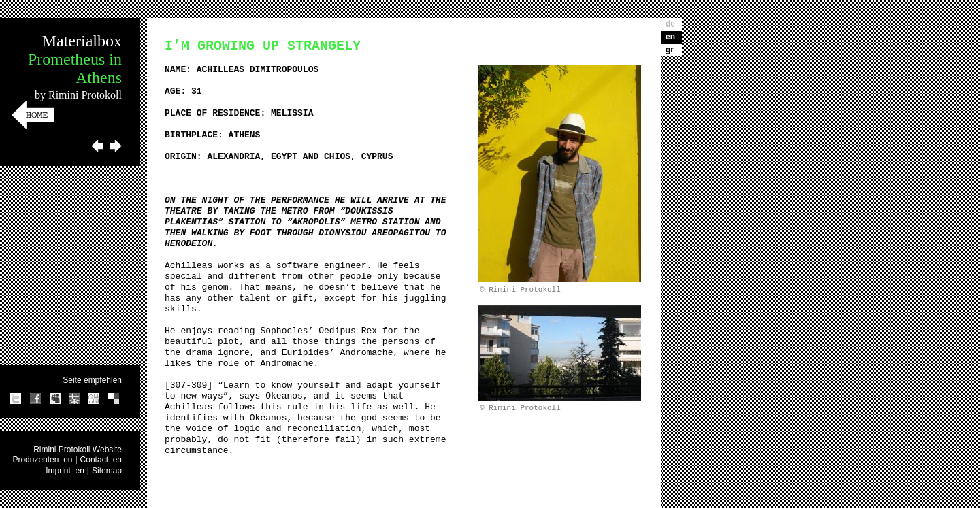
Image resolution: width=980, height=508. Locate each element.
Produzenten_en (42, 460)
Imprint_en (65, 471)
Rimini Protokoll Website (78, 450)
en (670, 37)
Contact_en (101, 460)
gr (670, 50)
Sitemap (107, 471)
